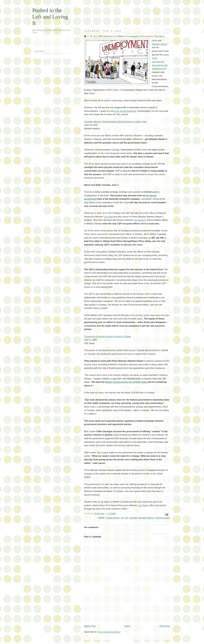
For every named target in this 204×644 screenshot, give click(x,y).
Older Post (165, 626)
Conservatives (113, 518)
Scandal (133, 518)
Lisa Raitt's (144, 505)
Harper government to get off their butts (126, 382)
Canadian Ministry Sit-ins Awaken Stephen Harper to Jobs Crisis (115, 122)
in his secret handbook (125, 111)
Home (127, 626)
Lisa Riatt (108, 217)
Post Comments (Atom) (109, 632)
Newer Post (90, 626)
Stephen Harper (160, 44)
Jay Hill (124, 518)
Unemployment (162, 518)
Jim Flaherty (140, 220)
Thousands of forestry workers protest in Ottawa (107, 336)
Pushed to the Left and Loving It (50, 17)
